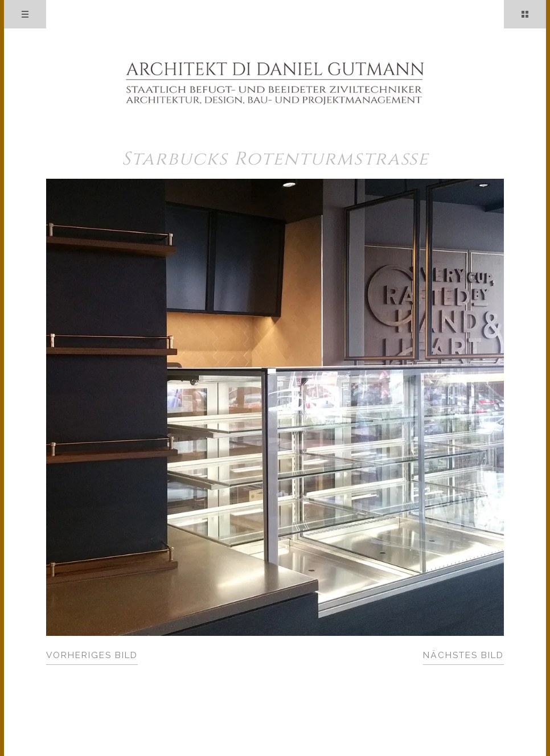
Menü (25, 14)
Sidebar (525, 14)
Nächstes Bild (463, 655)
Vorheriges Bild (92, 655)
